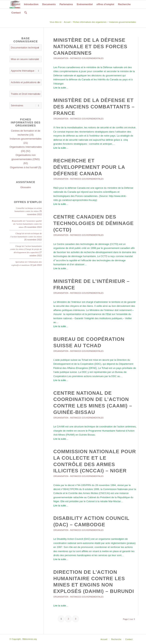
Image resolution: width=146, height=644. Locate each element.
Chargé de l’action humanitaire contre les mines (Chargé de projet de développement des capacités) (26, 249)
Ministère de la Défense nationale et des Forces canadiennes (90, 47)
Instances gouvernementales (87, 58)
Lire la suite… (61, 88)
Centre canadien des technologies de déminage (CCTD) (93, 223)
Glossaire (26, 187)
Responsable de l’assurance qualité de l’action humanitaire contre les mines (27, 224)
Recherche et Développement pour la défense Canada (89, 167)
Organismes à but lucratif (24, 167)
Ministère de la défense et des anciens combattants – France (94, 107)
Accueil (67, 22)
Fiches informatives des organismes (90, 22)
